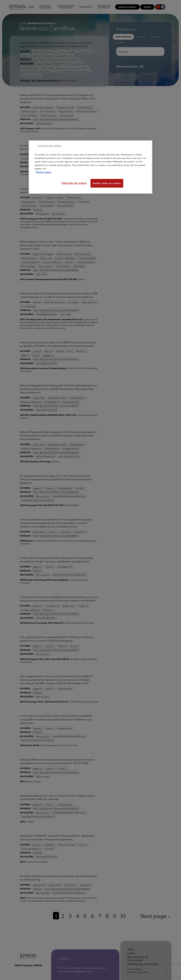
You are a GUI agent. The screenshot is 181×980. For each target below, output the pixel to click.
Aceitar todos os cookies (107, 183)
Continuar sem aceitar (49, 145)
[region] (90, 167)
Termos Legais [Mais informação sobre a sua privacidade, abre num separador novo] (43, 172)
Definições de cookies (74, 183)
